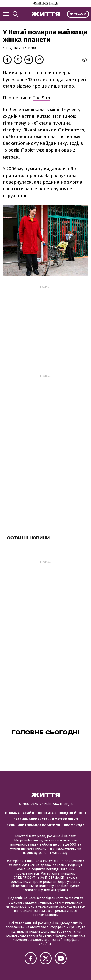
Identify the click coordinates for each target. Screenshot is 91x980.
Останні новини (28, 538)
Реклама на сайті (20, 813)
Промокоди (74, 825)
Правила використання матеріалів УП (46, 819)
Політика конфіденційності (62, 813)
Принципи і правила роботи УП (33, 825)
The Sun (41, 98)
